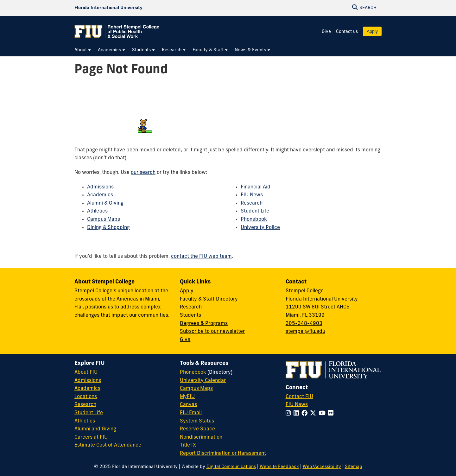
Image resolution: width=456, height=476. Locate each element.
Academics (100, 195)
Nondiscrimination (201, 437)
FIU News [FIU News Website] (297, 405)
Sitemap (354, 467)
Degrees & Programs (204, 324)
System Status (197, 421)
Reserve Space (197, 429)
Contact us (347, 32)
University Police (260, 228)
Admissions (100, 187)
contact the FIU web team (201, 257)
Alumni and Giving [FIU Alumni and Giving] (95, 429)
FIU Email (191, 413)
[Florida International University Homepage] (108, 8)
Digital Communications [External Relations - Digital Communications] (231, 467)
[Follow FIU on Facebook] (306, 414)
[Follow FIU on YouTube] (323, 414)
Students (190, 315)
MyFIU (187, 397)
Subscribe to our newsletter (212, 332)
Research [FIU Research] (85, 405)
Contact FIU (299, 397)
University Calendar (203, 381)
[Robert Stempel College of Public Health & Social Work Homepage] (117, 31)
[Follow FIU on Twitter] (314, 414)
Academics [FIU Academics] (87, 389)
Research (252, 203)
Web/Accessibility (322, 467)
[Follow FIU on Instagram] (290, 414)
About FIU (86, 372)
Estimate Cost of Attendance (108, 445)
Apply (372, 31)
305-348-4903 (304, 324)
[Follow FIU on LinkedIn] (298, 414)
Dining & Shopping (108, 228)
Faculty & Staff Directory (209, 299)
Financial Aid (256, 187)
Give (326, 32)
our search (143, 173)
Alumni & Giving (105, 203)
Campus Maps (104, 219)
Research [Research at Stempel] (191, 307)
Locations (86, 397)
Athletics (97, 211)
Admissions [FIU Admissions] (88, 381)
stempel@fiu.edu (305, 332)
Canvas (188, 405)
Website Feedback (279, 467)
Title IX (188, 445)
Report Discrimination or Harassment (223, 454)
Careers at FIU (91, 437)
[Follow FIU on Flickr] (332, 414)
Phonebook (254, 219)
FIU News (252, 195)
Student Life (255, 211)
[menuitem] (83, 50)
